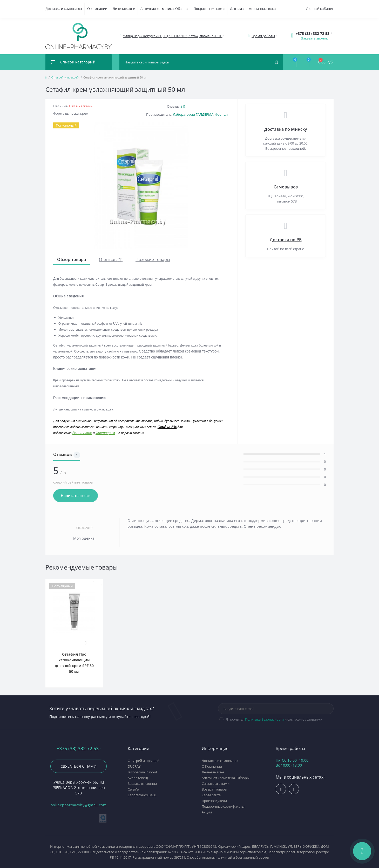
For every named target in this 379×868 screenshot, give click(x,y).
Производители (214, 801)
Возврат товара (214, 789)
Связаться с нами (79, 766)
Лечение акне (124, 9)
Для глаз (237, 9)
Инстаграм (105, 433)
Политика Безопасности (264, 719)
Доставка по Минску (286, 129)
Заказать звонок (314, 38)
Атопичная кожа (262, 9)
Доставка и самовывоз (64, 9)
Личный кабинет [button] (320, 9)
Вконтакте (82, 433)
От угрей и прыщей (65, 77)
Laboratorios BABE (142, 795)
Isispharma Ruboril (142, 772)
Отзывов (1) (111, 259)
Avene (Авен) (138, 778)
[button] (173, 36)
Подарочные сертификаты (223, 806)
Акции (207, 812)
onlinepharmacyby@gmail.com (79, 805)
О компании (97, 9)
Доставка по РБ (286, 240)
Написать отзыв (76, 496)
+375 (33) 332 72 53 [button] (79, 749)
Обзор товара (72, 259)
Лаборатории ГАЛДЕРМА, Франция (201, 114)
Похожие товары (153, 259)
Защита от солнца (142, 784)
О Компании (212, 766)
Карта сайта (211, 795)
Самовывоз (286, 187)
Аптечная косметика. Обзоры (164, 9)
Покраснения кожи (209, 9)
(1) (183, 106)
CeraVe (133, 789)
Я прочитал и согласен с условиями (274, 719)
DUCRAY (134, 766)
